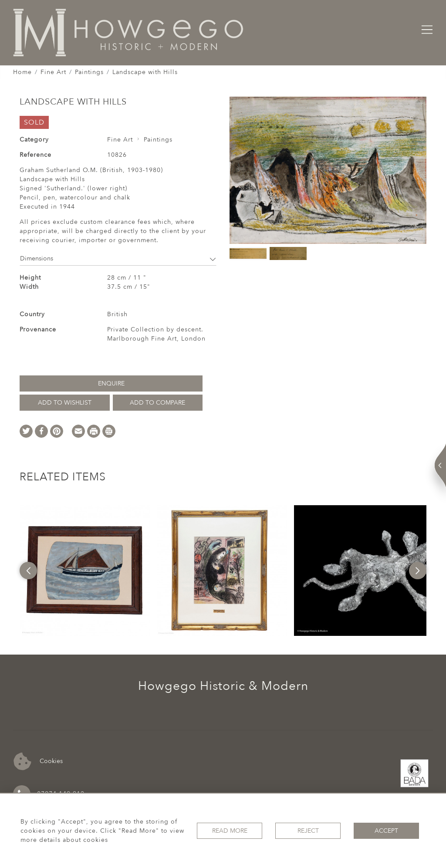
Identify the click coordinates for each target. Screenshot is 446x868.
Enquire (111, 383)
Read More (230, 831)
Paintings (89, 72)
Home (22, 72)
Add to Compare (157, 403)
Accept (386, 831)
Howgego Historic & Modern (223, 686)
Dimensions (118, 258)
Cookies (38, 762)
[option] (85, 571)
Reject (308, 831)
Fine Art (53, 72)
